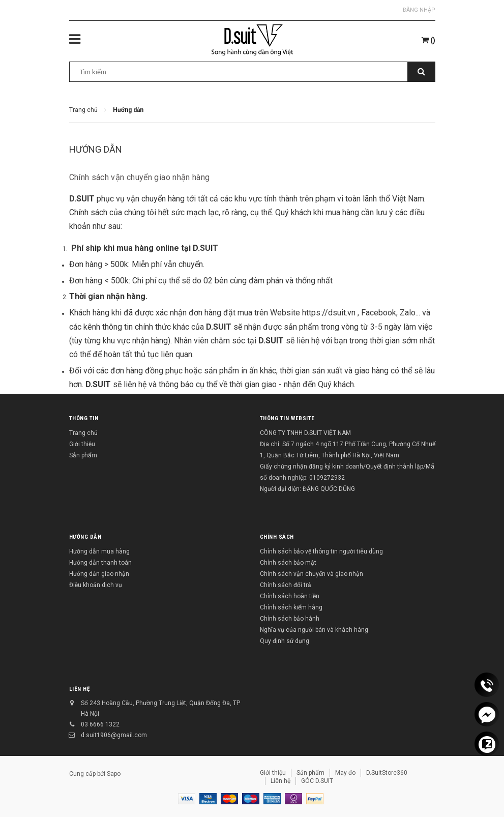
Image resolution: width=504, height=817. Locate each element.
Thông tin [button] (84, 418)
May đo (345, 773)
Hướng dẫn (96, 149)
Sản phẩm (83, 455)
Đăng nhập (419, 10)
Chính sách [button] (277, 537)
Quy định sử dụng (285, 641)
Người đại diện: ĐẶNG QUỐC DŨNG (307, 489)
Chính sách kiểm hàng (291, 607)
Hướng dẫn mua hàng (99, 551)
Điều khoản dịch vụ (96, 585)
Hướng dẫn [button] (85, 537)
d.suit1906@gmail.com (114, 735)
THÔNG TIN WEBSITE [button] (287, 418)
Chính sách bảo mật (288, 563)
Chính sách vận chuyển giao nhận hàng (140, 177)
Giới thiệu (82, 444)
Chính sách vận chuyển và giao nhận (312, 574)
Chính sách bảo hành (290, 619)
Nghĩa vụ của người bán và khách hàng (314, 630)
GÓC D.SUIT (317, 781)
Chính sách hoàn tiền (290, 596)
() (428, 40)
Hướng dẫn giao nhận (99, 574)
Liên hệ (80, 689)
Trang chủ (83, 433)
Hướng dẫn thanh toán (100, 563)
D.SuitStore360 (387, 773)
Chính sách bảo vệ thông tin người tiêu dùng (321, 551)
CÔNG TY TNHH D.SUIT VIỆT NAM (305, 433)
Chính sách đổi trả (286, 585)
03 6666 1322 (100, 724)
